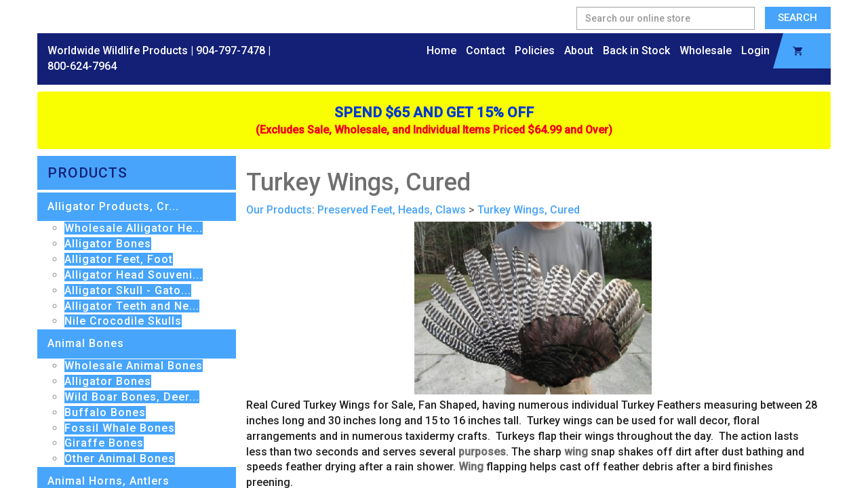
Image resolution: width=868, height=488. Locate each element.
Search (797, 18)
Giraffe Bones (104, 443)
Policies (535, 50)
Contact (486, 50)
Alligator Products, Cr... (113, 206)
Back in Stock (636, 50)
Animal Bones (86, 343)
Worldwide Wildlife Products (118, 50)
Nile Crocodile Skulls (123, 321)
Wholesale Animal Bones (134, 366)
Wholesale (706, 50)
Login (755, 50)
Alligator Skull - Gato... (128, 290)
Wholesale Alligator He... (134, 228)
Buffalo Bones (105, 412)
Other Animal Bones (120, 459)
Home (441, 50)
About (579, 50)
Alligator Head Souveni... (134, 275)
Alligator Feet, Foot (119, 259)
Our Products (279, 210)
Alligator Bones (108, 244)
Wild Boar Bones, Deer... (132, 397)
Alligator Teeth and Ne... (132, 306)
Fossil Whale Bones (120, 428)
